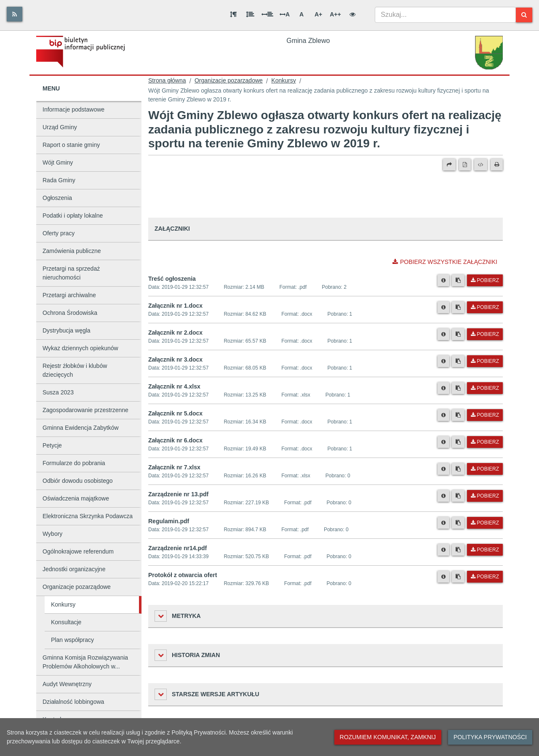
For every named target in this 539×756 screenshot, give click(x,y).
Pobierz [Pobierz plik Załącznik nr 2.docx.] (485, 334)
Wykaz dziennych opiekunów (80, 348)
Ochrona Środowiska (70, 313)
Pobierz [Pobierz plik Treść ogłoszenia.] (485, 280)
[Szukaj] (524, 15)
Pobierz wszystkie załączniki (445, 262)
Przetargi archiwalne (69, 295)
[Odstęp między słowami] (267, 14)
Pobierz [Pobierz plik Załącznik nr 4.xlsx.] (485, 388)
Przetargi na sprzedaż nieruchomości (71, 273)
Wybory (52, 534)
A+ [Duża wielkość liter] (318, 14)
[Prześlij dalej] (449, 165)
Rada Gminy (59, 180)
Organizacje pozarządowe (77, 587)
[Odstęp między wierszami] (250, 14)
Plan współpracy (72, 640)
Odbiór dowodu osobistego (78, 481)
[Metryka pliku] (443, 280)
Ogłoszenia (57, 198)
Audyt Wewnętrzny (67, 684)
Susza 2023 (58, 392)
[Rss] (15, 14)
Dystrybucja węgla (67, 330)
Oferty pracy (59, 233)
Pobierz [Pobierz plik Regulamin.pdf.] (485, 523)
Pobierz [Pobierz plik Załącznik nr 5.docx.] (485, 415)
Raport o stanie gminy (71, 145)
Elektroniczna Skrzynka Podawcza (88, 516)
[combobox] (445, 15)
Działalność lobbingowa (73, 702)
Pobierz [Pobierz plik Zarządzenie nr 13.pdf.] (485, 496)
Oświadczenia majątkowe (76, 498)
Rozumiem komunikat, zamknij (388, 737)
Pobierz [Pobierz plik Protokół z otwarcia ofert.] (485, 577)
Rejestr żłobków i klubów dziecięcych (75, 370)
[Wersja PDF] (465, 165)
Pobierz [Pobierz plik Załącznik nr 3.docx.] (485, 361)
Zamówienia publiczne (72, 251)
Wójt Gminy (58, 162)
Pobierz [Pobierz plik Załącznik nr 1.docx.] (485, 307)
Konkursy (63, 604)
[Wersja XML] (481, 165)
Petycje (52, 445)
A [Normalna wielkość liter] (302, 14)
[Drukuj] (497, 165)
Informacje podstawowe (73, 109)
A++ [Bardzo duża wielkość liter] (335, 14)
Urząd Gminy (60, 127)
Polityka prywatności (490, 737)
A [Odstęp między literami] (285, 14)
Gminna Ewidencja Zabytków (81, 428)
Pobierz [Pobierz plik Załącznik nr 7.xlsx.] (485, 469)
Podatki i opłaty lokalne (73, 216)
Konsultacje (66, 622)
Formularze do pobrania (74, 463)
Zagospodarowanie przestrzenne (85, 410)
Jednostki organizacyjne (74, 569)
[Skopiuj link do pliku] (458, 280)
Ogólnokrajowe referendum (78, 551)
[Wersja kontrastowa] (352, 14)
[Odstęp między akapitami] (233, 14)
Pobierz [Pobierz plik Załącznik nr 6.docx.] (485, 442)
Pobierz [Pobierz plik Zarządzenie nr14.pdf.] (485, 550)
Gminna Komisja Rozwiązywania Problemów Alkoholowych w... (85, 662)
